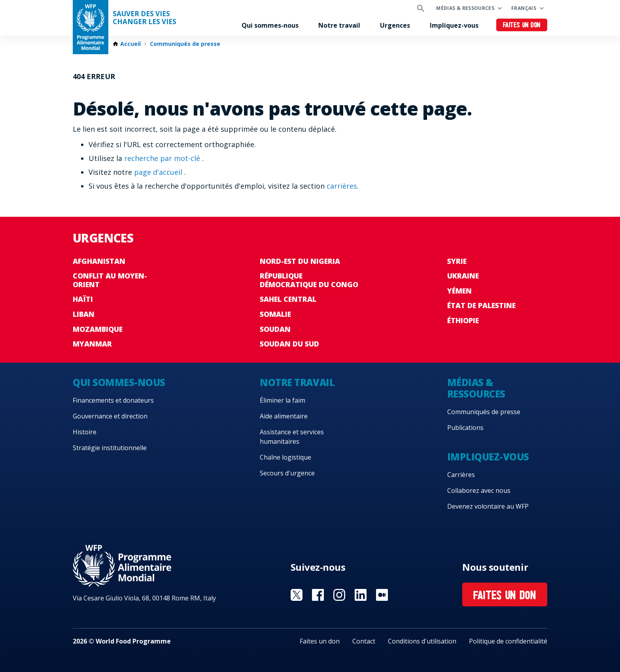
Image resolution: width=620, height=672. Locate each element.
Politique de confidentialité (508, 641)
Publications (465, 428)
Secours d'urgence (287, 473)
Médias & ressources (465, 8)
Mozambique (98, 329)
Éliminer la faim (283, 400)
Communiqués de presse (185, 44)
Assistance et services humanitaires (292, 437)
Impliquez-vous (454, 25)
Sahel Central (288, 299)
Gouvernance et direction (110, 416)
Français (524, 8)
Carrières (461, 475)
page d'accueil (159, 172)
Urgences (395, 25)
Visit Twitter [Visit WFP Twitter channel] (297, 595)
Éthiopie (463, 320)
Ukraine (463, 276)
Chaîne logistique (285, 457)
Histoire (85, 432)
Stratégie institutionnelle (110, 448)
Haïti (83, 299)
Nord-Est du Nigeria (300, 261)
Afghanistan (99, 261)
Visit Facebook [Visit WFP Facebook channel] (318, 595)
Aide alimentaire (284, 416)
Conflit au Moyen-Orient (110, 280)
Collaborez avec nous (479, 490)
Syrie (457, 261)
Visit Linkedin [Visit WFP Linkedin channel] (361, 595)
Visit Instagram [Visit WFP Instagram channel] (339, 595)
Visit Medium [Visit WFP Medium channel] (382, 595)
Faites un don (522, 26)
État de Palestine (481, 305)
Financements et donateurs (113, 400)
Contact (364, 641)
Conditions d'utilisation (422, 641)
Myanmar (92, 344)
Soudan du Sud (289, 344)
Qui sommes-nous (270, 25)
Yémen (459, 291)
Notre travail (339, 25)
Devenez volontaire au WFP (488, 506)
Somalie (275, 314)
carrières (342, 186)
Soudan (275, 329)
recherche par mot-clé (163, 158)
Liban (84, 314)
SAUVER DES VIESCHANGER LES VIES (145, 18)
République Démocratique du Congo (309, 280)
